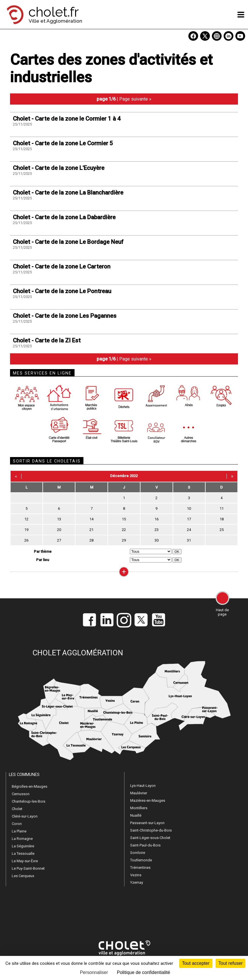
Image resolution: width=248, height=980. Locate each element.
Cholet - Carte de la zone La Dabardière (64, 217)
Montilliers (139, 808)
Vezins (136, 875)
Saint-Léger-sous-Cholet (150, 838)
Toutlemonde (141, 860)
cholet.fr (54, 12)
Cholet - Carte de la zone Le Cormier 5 (63, 143)
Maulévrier (139, 793)
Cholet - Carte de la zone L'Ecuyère (59, 168)
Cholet (17, 809)
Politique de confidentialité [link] (143, 972)
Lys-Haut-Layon (143, 786)
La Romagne (22, 839)
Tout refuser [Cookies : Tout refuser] (231, 963)
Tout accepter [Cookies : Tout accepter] (196, 963)
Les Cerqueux (23, 876)
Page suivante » (135, 99)
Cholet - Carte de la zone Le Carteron (62, 266)
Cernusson (21, 794)
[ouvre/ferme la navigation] (241, 15)
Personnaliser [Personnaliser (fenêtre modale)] (94, 972)
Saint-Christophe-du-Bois (151, 830)
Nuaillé (136, 815)
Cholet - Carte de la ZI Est (47, 340)
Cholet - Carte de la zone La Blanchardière (68, 193)
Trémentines (140, 868)
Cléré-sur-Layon (25, 816)
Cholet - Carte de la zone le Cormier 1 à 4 (67, 119)
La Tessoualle (23, 853)
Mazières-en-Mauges (148, 800)
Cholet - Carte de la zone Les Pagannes (65, 316)
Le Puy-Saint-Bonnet (28, 868)
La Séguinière (23, 846)
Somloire (138, 853)
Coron (17, 824)
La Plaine (19, 831)
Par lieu (43, 560)
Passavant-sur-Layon (147, 823)
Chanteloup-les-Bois (29, 801)
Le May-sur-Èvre (25, 861)
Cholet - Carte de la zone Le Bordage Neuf (68, 242)
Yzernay (137, 882)
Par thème (43, 551)
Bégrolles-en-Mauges (30, 786)
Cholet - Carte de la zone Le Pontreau (62, 291)
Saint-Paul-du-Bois (145, 845)
